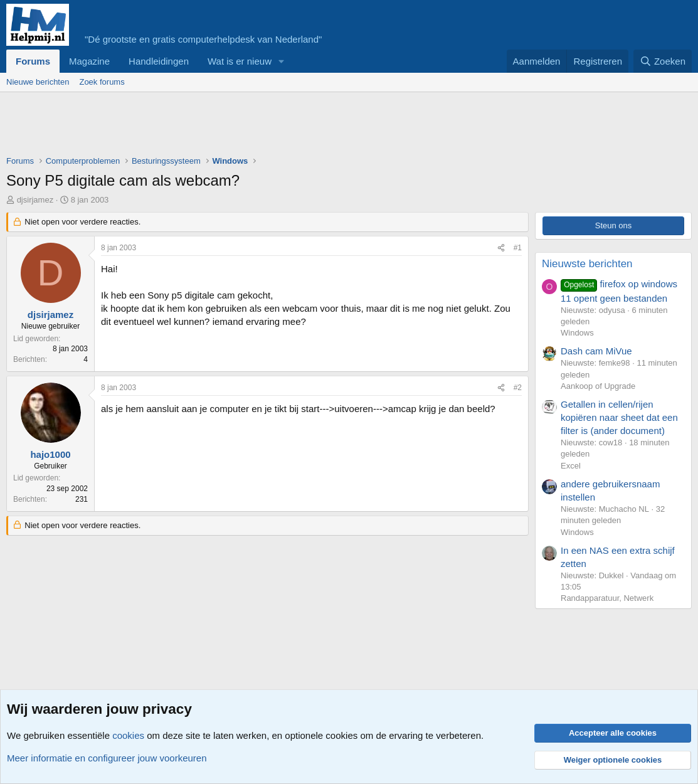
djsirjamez (35, 200)
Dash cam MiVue (596, 351)
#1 (518, 248)
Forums (33, 61)
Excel (571, 466)
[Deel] (501, 248)
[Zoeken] (663, 61)
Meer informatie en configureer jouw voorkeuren (107, 758)
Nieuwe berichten (38, 82)
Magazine (89, 61)
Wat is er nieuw (240, 61)
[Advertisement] (235, 127)
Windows (577, 333)
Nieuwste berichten (587, 264)
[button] (282, 61)
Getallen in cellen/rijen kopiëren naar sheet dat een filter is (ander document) (619, 417)
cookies (128, 735)
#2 (518, 388)
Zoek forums (102, 82)
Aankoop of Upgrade (598, 386)
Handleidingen (159, 61)
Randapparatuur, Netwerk (607, 598)
